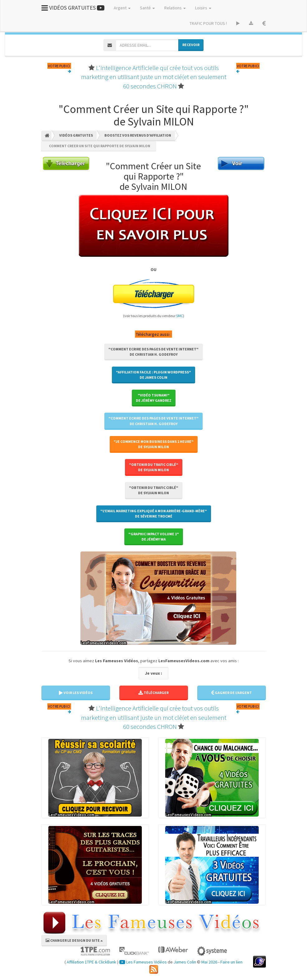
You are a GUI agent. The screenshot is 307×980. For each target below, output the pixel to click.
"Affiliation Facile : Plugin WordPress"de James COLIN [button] (153, 375)
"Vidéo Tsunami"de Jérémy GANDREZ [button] (154, 398)
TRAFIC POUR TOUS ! (208, 23)
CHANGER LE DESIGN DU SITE (74, 940)
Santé (147, 8)
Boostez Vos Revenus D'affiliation (138, 135)
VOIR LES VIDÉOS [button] (76, 693)
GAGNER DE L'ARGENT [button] (232, 693)
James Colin (185, 962)
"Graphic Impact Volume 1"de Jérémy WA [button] (154, 537)
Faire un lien (231, 962)
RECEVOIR (191, 45)
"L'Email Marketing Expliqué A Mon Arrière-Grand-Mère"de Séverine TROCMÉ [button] (154, 513)
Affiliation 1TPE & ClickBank (91, 962)
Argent (122, 8)
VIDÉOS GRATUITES (73, 8)
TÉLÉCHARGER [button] (153, 693)
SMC (180, 316)
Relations (175, 8)
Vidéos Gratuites (76, 135)
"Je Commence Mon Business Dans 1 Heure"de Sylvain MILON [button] (154, 444)
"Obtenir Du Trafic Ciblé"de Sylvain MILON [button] (154, 467)
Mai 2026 (209, 962)
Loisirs (203, 8)
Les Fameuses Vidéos (143, 962)
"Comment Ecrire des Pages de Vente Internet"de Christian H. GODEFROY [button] (153, 352)
